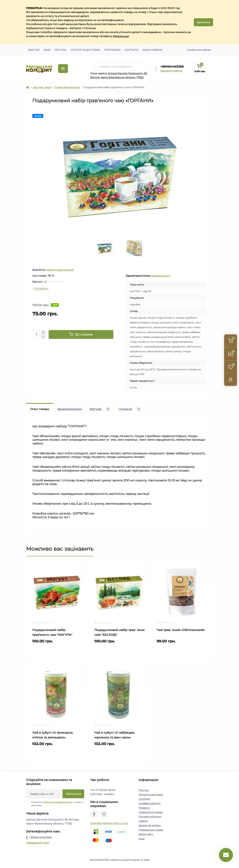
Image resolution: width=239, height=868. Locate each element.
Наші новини (152, 50)
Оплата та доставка (85, 50)
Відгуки (34, 50)
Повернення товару (151, 830)
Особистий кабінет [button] (199, 50)
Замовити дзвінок (171, 71)
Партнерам (112, 50)
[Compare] (82, 582)
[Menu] (63, 69)
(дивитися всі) (161, 276)
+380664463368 (172, 67)
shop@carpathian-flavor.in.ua (109, 823)
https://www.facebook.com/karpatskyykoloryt (94, 814)
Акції (47, 50)
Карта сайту (146, 834)
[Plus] (43, 332)
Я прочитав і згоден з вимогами (57, 804)
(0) (45, 282)
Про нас (61, 50)
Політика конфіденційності (58, 802)
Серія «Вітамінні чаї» (67, 87)
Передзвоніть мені (38, 843)
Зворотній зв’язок (150, 825)
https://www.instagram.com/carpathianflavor (104, 814)
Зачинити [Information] (203, 22)
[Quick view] (82, 566)
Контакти (132, 50)
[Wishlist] (82, 574)
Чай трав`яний (42, 87)
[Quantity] (37, 334)
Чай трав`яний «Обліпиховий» (181, 630)
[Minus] (43, 337)
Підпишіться (73, 794)
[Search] (95, 67)
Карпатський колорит (60, 270)
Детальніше (121, 36)
